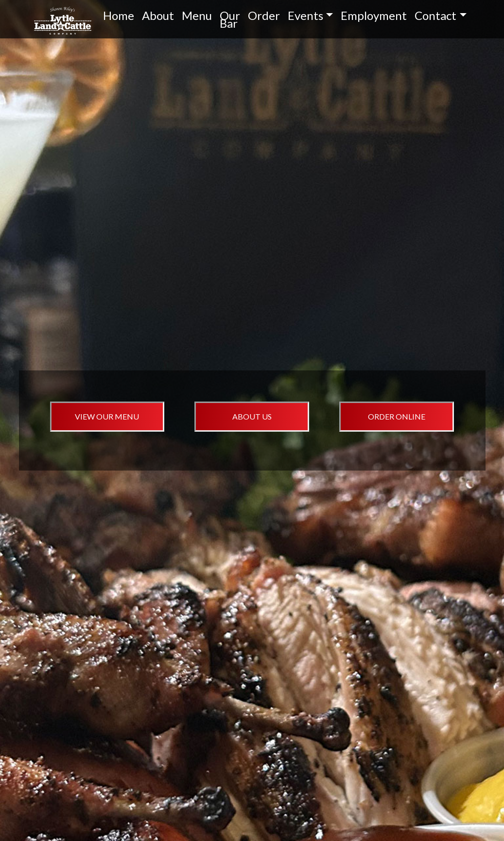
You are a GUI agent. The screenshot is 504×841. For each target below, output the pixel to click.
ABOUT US (252, 416)
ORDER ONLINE (397, 416)
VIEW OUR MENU (107, 416)
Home (119, 15)
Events (305, 15)
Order (264, 15)
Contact (435, 15)
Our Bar (230, 19)
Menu (197, 15)
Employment (374, 15)
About (158, 15)
